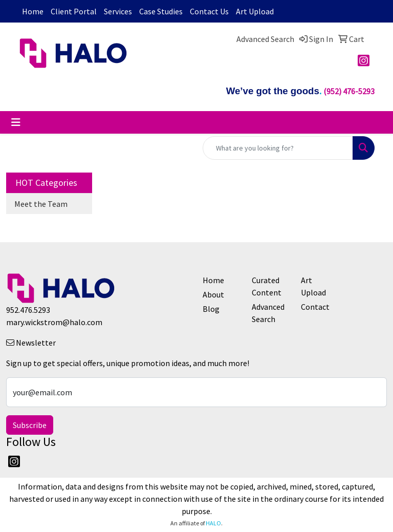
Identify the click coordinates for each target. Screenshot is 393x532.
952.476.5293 (28, 310)
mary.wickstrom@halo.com (54, 322)
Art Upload (255, 11)
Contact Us (209, 11)
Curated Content (267, 286)
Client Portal (74, 11)
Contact (315, 307)
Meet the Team (41, 204)
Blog (211, 309)
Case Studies (161, 11)
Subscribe (30, 425)
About (213, 294)
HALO (213, 523)
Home (33, 11)
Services (118, 11)
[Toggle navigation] (16, 122)
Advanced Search (268, 313)
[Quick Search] (278, 148)
